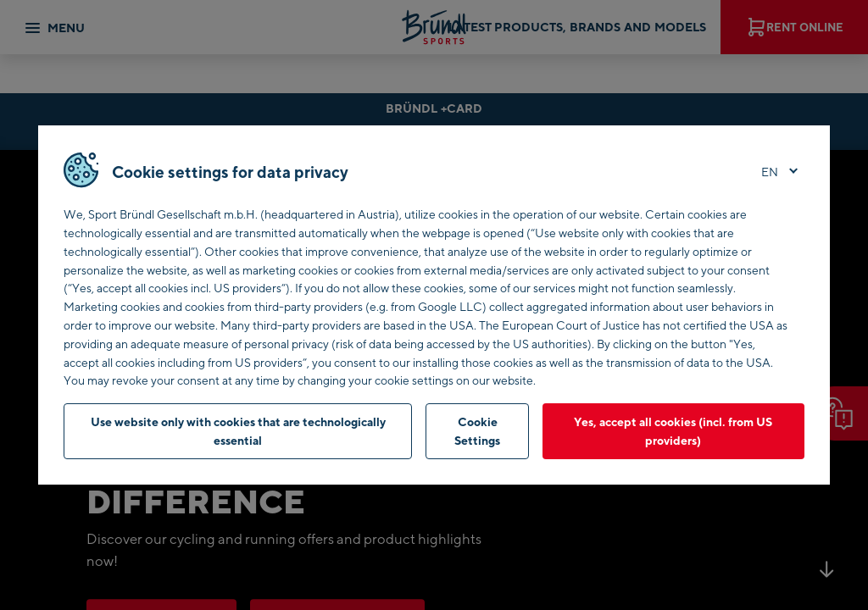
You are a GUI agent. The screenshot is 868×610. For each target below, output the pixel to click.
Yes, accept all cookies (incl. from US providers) (673, 431)
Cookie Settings (477, 431)
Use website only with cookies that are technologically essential (238, 431)
